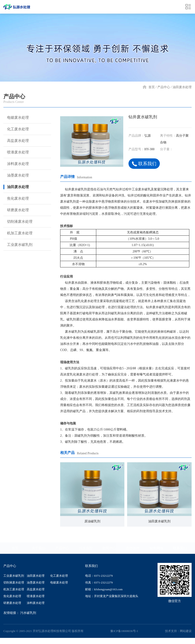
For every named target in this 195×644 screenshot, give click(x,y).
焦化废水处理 (16, 199)
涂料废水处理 (16, 164)
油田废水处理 (182, 87)
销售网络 (156, 548)
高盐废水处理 (16, 141)
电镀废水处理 (16, 118)
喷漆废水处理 (16, 152)
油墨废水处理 (16, 175)
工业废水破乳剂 (17, 245)
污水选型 (86, 548)
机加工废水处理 (17, 233)
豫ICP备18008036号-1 (124, 631)
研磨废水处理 (16, 210)
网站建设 (186, 631)
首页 (152, 87)
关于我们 (39, 548)
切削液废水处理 (17, 222)
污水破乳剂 (28, 613)
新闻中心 (109, 548)
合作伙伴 (133, 548)
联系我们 (145, 164)
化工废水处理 (16, 129)
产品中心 (164, 87)
